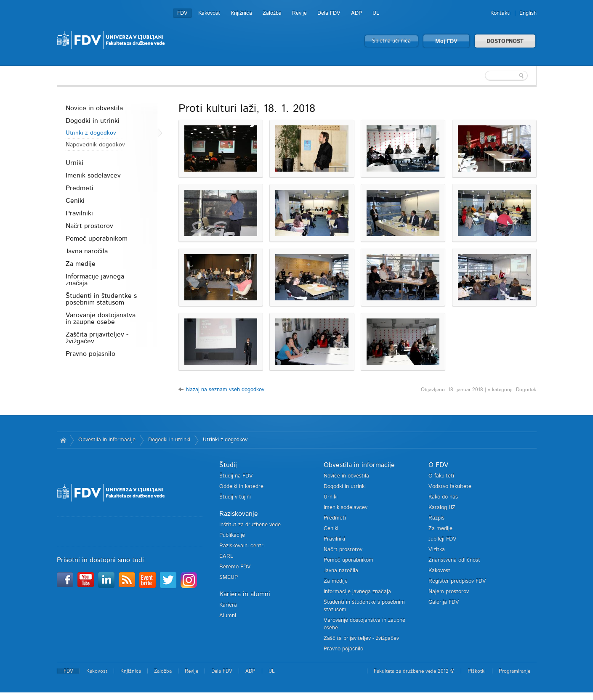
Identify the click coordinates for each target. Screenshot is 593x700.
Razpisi (437, 518)
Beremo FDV (235, 567)
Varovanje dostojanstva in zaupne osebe (101, 318)
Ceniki (75, 201)
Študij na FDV (236, 476)
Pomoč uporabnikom (97, 239)
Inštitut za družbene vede (250, 525)
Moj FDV (446, 41)
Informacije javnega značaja (95, 280)
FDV (182, 13)
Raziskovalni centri (242, 546)
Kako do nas (443, 497)
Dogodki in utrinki (93, 121)
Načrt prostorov (89, 226)
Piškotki (477, 671)
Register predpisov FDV (457, 581)
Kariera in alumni (245, 594)
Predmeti (80, 188)
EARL (226, 556)
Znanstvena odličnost (454, 560)
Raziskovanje (239, 514)
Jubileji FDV (443, 539)
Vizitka (437, 550)
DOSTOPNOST (505, 41)
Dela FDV (329, 13)
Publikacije (232, 535)
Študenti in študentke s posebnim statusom (101, 299)
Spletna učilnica (391, 41)
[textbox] (482, 76)
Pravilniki (79, 213)
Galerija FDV (444, 602)
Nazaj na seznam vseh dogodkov (225, 390)
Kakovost (209, 13)
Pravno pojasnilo (90, 354)
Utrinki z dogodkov (91, 133)
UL (376, 13)
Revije (299, 13)
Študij (228, 465)
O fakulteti (441, 476)
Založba (272, 13)
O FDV (438, 465)
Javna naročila (87, 251)
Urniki (74, 163)
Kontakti (500, 13)
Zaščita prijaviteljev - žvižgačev (97, 338)
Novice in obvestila (94, 108)
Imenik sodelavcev (93, 175)
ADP (356, 13)
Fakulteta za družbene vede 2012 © (414, 671)
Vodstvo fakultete (450, 487)
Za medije (81, 264)
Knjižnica (241, 13)
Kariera (228, 605)
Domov (63, 440)
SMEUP (229, 577)
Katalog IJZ (442, 508)
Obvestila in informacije (107, 440)
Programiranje (515, 671)
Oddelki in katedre (241, 487)
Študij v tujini (235, 497)
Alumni (228, 616)
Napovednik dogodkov (95, 145)
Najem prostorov (449, 592)
